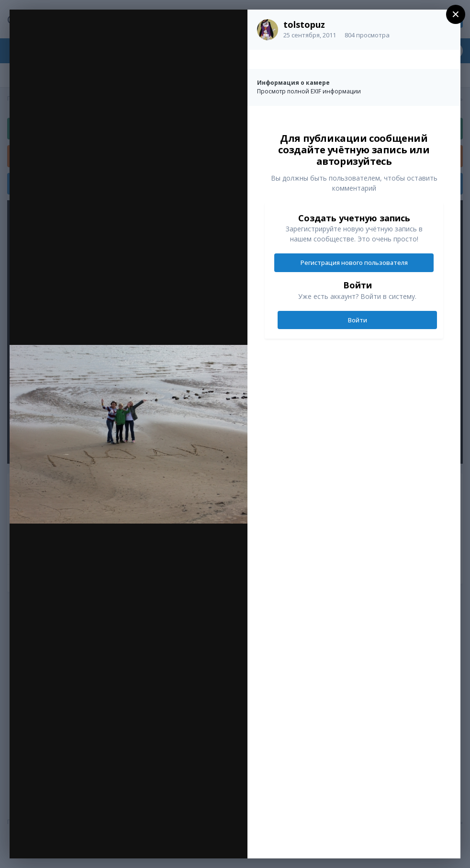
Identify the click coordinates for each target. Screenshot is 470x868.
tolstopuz (304, 24)
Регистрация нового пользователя (354, 263)
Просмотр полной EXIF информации (309, 91)
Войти (358, 320)
